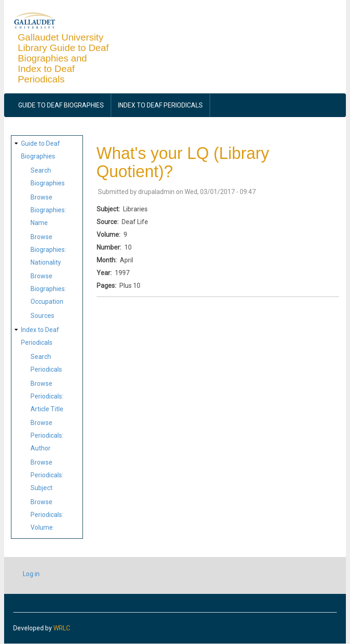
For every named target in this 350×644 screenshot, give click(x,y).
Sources (42, 316)
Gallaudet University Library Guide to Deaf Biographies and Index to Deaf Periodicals (63, 58)
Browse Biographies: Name (48, 210)
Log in (31, 574)
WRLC (62, 628)
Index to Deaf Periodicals (160, 105)
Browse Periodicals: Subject (47, 475)
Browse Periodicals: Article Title (47, 396)
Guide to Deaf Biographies (61, 105)
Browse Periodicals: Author (47, 435)
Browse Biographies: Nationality (48, 250)
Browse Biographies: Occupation (48, 289)
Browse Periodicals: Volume (47, 515)
